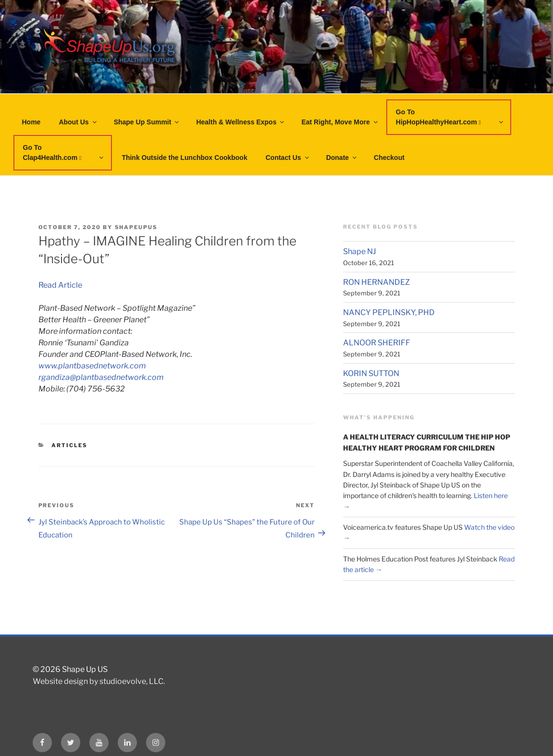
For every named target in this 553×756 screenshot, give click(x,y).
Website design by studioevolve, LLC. (99, 681)
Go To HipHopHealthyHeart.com (450, 117)
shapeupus (136, 227)
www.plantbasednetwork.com (92, 366)
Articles (69, 445)
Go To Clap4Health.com (64, 152)
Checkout (389, 158)
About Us (78, 122)
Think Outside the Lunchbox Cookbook (184, 158)
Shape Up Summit (147, 122)
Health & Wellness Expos (241, 122)
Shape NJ (360, 251)
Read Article (60, 285)
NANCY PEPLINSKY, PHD (389, 312)
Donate (342, 158)
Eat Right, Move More (340, 122)
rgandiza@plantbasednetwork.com (101, 377)
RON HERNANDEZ (376, 282)
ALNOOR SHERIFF (377, 343)
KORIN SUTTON (371, 373)
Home (31, 122)
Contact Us (288, 158)
